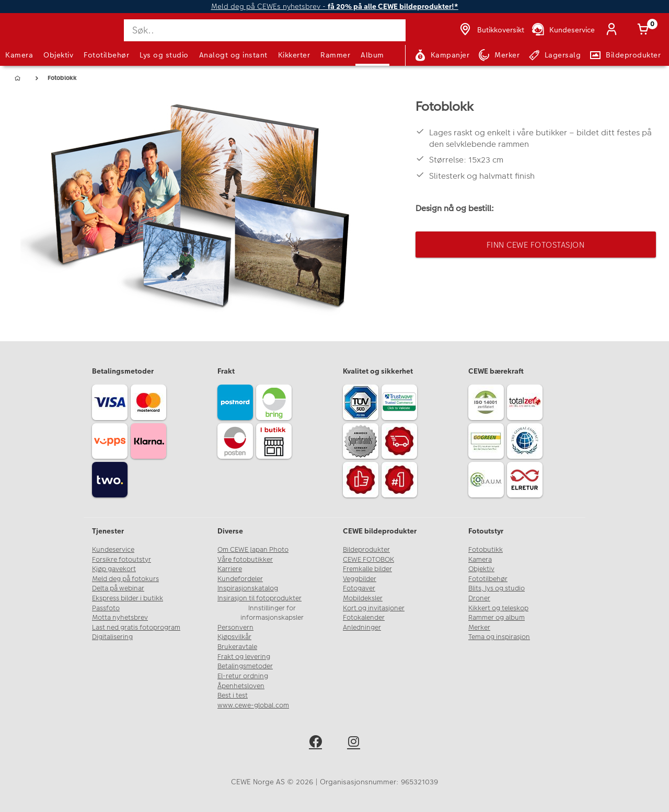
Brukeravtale (237, 647)
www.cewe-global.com (253, 705)
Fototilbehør (106, 55)
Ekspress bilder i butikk (128, 598)
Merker (479, 628)
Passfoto (106, 608)
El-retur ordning (243, 676)
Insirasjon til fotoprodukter (259, 598)
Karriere (230, 569)
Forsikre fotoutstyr (122, 560)
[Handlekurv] (645, 30)
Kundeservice (113, 550)
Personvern (235, 628)
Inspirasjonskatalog (248, 588)
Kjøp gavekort (114, 569)
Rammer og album (497, 618)
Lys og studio (164, 55)
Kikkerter (294, 55)
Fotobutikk (486, 550)
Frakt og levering (244, 657)
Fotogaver (359, 588)
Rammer (335, 55)
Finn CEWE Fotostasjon (536, 245)
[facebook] (315, 743)
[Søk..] (265, 30)
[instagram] (354, 743)
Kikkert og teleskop (498, 608)
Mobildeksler (363, 598)
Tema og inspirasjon (499, 637)
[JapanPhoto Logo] (33, 38)
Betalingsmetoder (245, 666)
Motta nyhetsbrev (120, 618)
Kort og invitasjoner (374, 608)
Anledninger (362, 628)
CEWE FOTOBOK (368, 560)
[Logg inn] (614, 30)
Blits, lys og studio (497, 588)
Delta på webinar (118, 588)
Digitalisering (112, 637)
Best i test (233, 695)
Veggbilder (360, 579)
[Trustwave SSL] (401, 404)
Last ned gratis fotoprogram (136, 628)
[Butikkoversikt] (491, 30)
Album (372, 55)
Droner (479, 598)
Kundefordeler (240, 579)
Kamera (19, 55)
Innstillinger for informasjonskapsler (272, 613)
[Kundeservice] (563, 30)
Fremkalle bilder (367, 569)
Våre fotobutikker (245, 560)
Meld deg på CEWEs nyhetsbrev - (335, 7)
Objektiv (58, 55)
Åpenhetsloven (241, 686)
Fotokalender (364, 618)
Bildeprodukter (366, 550)
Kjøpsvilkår (234, 637)
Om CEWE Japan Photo (253, 550)
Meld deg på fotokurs (125, 579)
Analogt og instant (233, 55)
